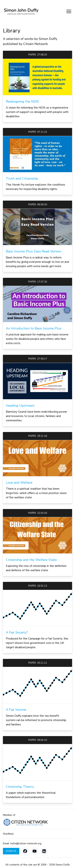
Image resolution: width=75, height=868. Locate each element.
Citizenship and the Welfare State (31, 560)
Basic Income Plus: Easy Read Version (33, 251)
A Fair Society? (17, 632)
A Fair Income (16, 710)
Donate (11, 851)
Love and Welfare (19, 483)
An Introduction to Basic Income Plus (34, 328)
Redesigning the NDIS (22, 101)
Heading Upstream (20, 406)
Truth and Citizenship (22, 178)
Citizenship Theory (20, 787)
